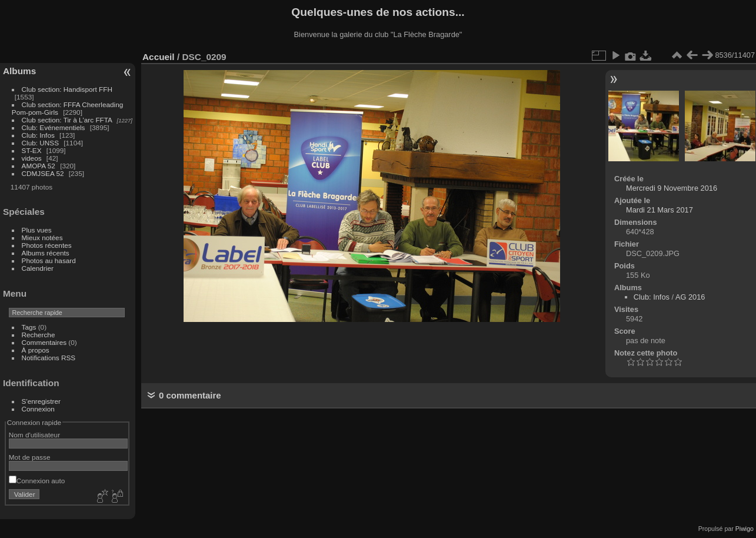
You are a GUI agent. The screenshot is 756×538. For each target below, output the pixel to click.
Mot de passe (30, 457)
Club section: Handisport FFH (67, 89)
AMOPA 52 (39, 166)
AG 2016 (690, 297)
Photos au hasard (49, 260)
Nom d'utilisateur (34, 435)
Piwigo (745, 529)
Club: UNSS (40, 143)
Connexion (38, 409)
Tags (29, 327)
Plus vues (37, 230)
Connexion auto (37, 481)
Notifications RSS (49, 358)
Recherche (39, 335)
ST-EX (32, 150)
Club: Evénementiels (54, 127)
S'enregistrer (41, 401)
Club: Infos (38, 135)
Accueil (159, 57)
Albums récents (46, 253)
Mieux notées (42, 238)
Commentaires (44, 342)
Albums (19, 71)
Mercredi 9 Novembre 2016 (672, 188)
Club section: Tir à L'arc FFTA (67, 120)
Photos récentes (47, 245)
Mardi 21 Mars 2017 (660, 210)
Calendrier (38, 268)
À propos (36, 350)
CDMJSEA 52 (43, 173)
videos (32, 158)
